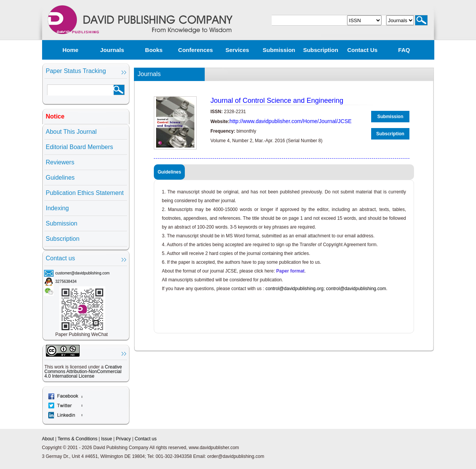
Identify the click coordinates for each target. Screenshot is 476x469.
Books (154, 50)
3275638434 (66, 282)
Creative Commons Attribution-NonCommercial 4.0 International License (83, 372)
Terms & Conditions (77, 439)
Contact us (362, 50)
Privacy (123, 439)
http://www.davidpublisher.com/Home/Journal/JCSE (291, 121)
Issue (107, 439)
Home (70, 50)
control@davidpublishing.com (356, 289)
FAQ (404, 50)
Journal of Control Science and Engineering (277, 101)
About (48, 439)
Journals (112, 50)
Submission (279, 50)
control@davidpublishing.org (295, 289)
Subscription (321, 50)
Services (237, 50)
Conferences (196, 50)
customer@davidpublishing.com (83, 273)
